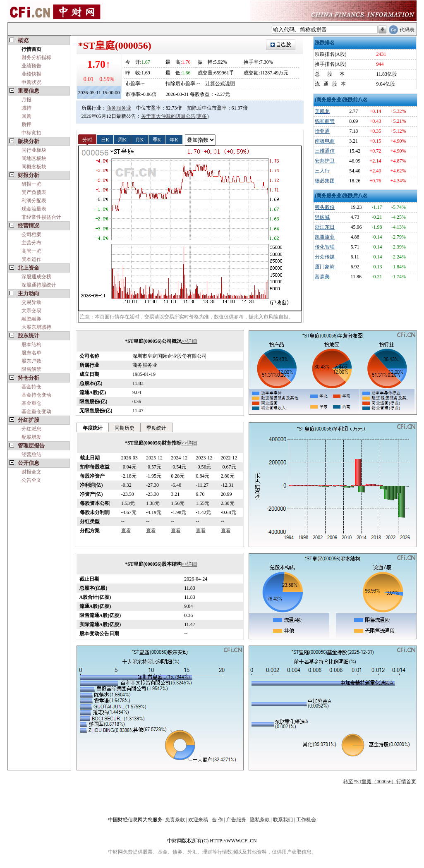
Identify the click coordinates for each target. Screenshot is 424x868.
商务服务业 (119, 108)
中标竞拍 (31, 133)
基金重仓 (31, 403)
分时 (87, 139)
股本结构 (31, 344)
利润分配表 (34, 201)
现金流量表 (34, 209)
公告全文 (31, 480)
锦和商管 (325, 121)
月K (140, 139)
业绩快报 (31, 74)
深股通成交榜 (36, 277)
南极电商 (325, 141)
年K (174, 139)
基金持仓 (31, 387)
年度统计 (93, 428)
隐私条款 (260, 820)
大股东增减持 (36, 327)
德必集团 (325, 181)
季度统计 (156, 428)
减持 (26, 108)
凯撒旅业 (325, 237)
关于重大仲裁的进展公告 (168, 116)
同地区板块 (34, 158)
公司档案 (31, 234)
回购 (26, 116)
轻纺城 (322, 217)
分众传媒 (325, 257)
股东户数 (31, 361)
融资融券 (31, 319)
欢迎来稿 (198, 820)
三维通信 (325, 151)
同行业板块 (34, 150)
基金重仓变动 (36, 411)
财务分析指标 (36, 57)
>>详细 (189, 341)
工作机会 (306, 820)
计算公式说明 (220, 84)
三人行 (322, 171)
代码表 (407, 30)
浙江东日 (325, 227)
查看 (126, 531)
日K (105, 139)
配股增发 (31, 437)
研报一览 (31, 184)
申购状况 (31, 82)
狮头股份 (325, 207)
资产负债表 (34, 192)
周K (122, 139)
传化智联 (325, 247)
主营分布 (31, 243)
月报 (26, 100)
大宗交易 (31, 311)
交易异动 (31, 302)
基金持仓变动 (36, 395)
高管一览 (31, 251)
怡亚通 (322, 131)
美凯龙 (322, 111)
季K (157, 139)
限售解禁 (31, 369)
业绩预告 (31, 66)
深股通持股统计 (39, 285)
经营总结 (31, 454)
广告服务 (236, 820)
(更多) (202, 116)
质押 (26, 124)
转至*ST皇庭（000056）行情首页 (380, 782)
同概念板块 (34, 167)
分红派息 (31, 429)
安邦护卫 (325, 161)
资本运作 (31, 259)
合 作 (217, 820)
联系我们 (283, 820)
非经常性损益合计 (41, 217)
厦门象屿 (325, 267)
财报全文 (31, 472)
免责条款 (175, 820)
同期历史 (125, 428)
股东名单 (31, 353)
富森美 (322, 277)
